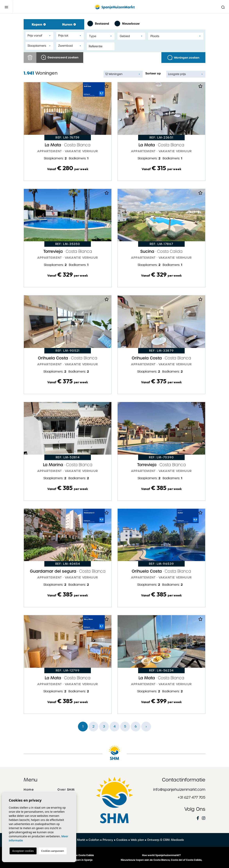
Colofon (94, 840)
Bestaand (98, 24)
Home (29, 790)
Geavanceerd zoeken (60, 57)
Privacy (108, 840)
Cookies (122, 840)
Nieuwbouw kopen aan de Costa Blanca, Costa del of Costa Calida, (161, 860)
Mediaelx (177, 840)
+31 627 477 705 (191, 797)
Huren (69, 24)
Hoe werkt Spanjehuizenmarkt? (161, 855)
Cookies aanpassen (53, 851)
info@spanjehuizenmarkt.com (179, 790)
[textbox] (101, 36)
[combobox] (101, 36)
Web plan (137, 840)
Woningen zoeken (183, 58)
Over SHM (66, 790)
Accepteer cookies (23, 851)
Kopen (39, 24)
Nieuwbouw (127, 24)
